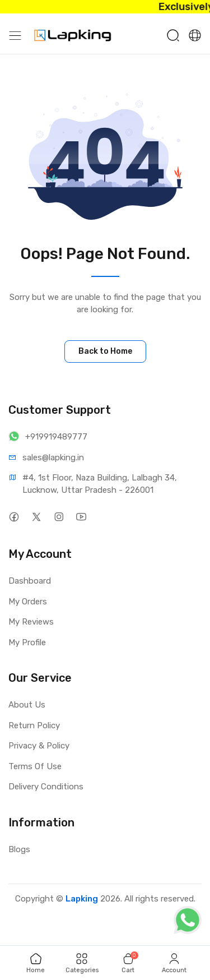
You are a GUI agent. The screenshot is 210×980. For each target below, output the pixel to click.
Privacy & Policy (39, 746)
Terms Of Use (35, 766)
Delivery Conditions (46, 787)
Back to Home (105, 351)
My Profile (27, 642)
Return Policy (34, 725)
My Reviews (31, 622)
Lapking (82, 899)
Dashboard (30, 581)
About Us (27, 705)
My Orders (28, 602)
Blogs (19, 849)
